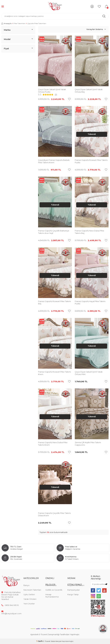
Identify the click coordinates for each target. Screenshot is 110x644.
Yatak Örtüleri (30, 599)
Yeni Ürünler (29, 604)
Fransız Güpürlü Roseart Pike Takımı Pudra (91, 161)
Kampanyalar (74, 590)
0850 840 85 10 (10, 605)
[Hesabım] (92, 6)
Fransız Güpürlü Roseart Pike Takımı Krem (54, 373)
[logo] (55, 6)
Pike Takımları (19, 23)
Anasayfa (6, 23)
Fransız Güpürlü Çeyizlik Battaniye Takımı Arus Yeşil (54, 232)
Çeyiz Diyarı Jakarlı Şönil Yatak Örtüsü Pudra (52, 91)
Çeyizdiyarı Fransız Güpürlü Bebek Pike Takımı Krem (54, 161)
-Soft (40, 641)
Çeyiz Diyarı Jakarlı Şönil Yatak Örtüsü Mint (89, 373)
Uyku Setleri (29, 594)
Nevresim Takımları (32, 590)
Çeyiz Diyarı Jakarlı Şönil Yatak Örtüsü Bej (89, 91)
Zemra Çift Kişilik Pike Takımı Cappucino (88, 444)
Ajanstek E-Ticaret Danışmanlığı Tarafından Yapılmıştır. (55, 634)
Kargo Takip (73, 594)
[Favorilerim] (99, 6)
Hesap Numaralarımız (52, 596)
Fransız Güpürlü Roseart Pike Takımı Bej (54, 303)
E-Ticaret (47, 641)
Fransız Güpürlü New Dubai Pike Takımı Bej (89, 232)
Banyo (26, 585)
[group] (92, 61)
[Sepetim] (106, 6)
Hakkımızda (51, 585)
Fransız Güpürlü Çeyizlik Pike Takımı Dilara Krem (54, 514)
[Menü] (3, 6)
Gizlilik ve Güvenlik (54, 590)
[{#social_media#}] (93, 590)
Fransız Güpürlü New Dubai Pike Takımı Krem (53, 444)
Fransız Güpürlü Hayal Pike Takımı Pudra (90, 303)
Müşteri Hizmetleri (76, 585)
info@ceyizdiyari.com (11, 612)
